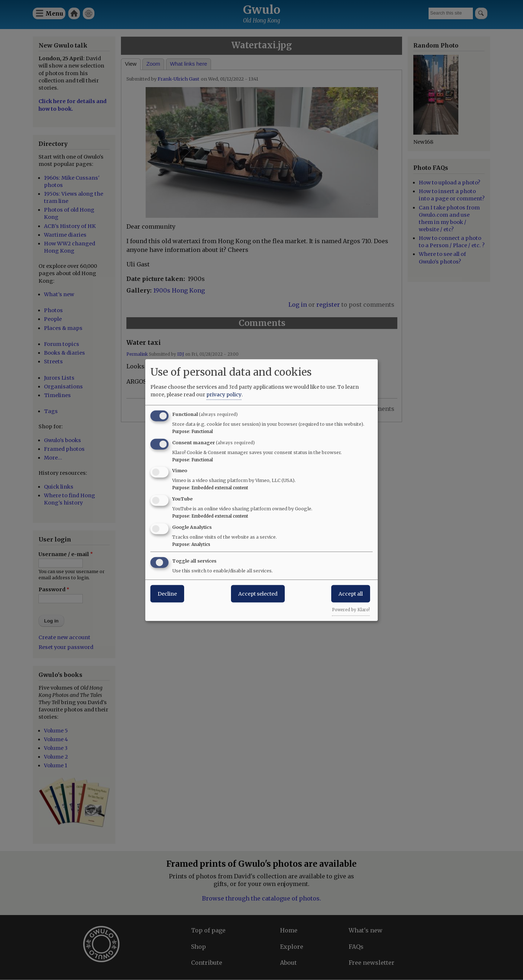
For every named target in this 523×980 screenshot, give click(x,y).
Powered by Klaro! (351, 609)
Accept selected (258, 593)
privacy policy (224, 394)
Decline (167, 593)
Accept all (351, 593)
